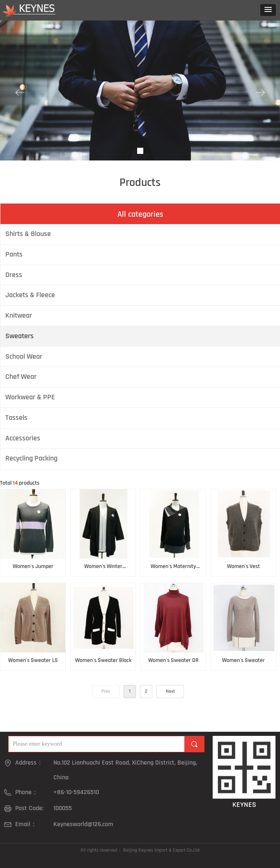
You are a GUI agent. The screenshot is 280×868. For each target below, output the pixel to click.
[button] (268, 10)
